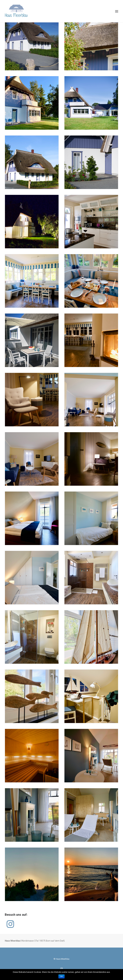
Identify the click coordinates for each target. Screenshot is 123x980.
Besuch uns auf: (16, 915)
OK (61, 976)
